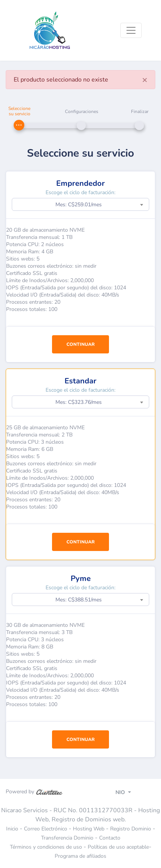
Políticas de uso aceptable (118, 847)
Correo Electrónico (46, 829)
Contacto (110, 838)
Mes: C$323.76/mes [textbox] (79, 402)
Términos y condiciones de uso (46, 847)
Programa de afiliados (80, 856)
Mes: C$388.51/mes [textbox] (79, 600)
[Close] (145, 80)
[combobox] (80, 204)
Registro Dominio (131, 829)
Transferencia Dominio (67, 838)
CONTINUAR (80, 344)
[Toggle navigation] (131, 30)
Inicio (12, 829)
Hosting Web (89, 829)
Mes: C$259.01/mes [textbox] (79, 205)
